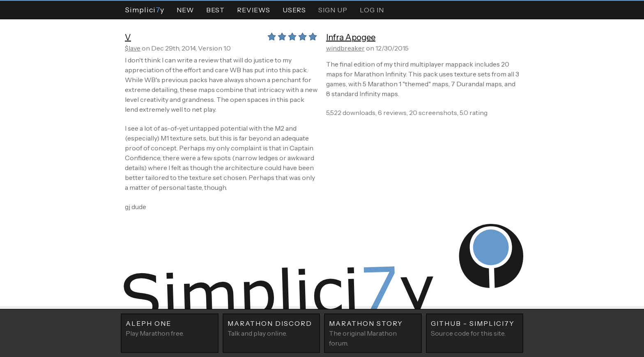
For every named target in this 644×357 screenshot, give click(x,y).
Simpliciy (145, 10)
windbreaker (345, 48)
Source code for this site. (475, 328)
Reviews (254, 10)
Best (215, 10)
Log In (372, 10)
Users (294, 10)
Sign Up (333, 10)
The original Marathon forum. (373, 333)
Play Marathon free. (170, 328)
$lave (133, 48)
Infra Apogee (351, 37)
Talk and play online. (271, 328)
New (185, 10)
